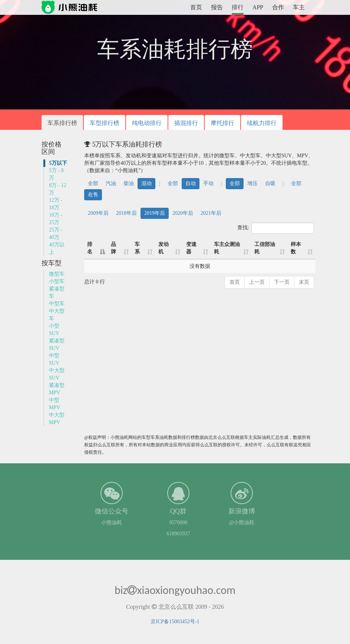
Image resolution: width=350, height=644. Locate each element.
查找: (276, 228)
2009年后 (98, 213)
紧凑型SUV (57, 344)
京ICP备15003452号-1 (175, 622)
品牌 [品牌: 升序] (113, 248)
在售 (93, 195)
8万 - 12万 (58, 189)
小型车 (57, 281)
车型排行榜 (105, 123)
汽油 (111, 183)
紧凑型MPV (57, 389)
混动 (146, 183)
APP (258, 7)
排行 (238, 7)
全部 (93, 183)
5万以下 (58, 163)
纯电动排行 (147, 123)
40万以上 (57, 248)
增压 (252, 183)
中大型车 (57, 315)
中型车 (57, 304)
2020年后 (183, 213)
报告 (217, 7)
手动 (208, 183)
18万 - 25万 (56, 219)
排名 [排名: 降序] (90, 248)
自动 (191, 183)
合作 (278, 7)
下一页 (282, 282)
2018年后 (126, 213)
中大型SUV (57, 374)
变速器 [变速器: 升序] (191, 248)
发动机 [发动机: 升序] (164, 248)
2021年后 (211, 213)
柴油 (129, 183)
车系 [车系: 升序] (137, 248)
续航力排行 (262, 123)
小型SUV (54, 330)
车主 (299, 7)
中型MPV (55, 404)
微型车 (57, 274)
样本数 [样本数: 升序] (296, 248)
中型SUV (54, 359)
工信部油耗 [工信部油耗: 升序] (265, 248)
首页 (196, 7)
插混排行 (186, 123)
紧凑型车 (57, 293)
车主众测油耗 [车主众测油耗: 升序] (227, 248)
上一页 (257, 282)
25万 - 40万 (56, 234)
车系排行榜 (62, 123)
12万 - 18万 (56, 204)
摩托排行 (222, 123)
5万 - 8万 (56, 174)
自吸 (270, 183)
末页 (304, 282)
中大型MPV (57, 419)
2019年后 (155, 213)
